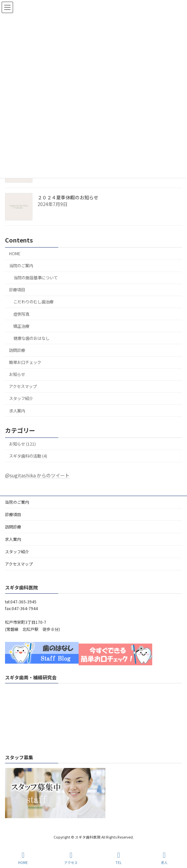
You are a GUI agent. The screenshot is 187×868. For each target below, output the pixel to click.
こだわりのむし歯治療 (33, 302)
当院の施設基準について (35, 278)
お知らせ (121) (22, 444)
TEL (119, 858)
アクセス (71, 858)
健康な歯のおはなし (31, 338)
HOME (15, 254)
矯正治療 (22, 326)
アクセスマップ (23, 386)
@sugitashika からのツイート (37, 475)
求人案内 (17, 410)
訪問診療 (17, 350)
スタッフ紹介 (21, 398)
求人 (164, 858)
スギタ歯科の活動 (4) (28, 456)
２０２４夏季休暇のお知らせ (68, 197)
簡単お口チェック (25, 362)
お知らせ (17, 374)
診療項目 (17, 290)
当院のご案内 (21, 266)
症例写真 (21, 314)
